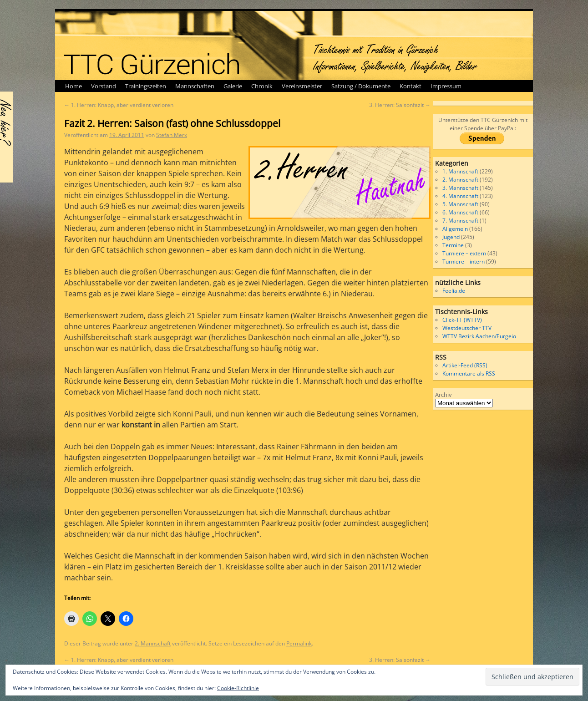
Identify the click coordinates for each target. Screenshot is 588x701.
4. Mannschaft (460, 196)
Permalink (299, 643)
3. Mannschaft (460, 188)
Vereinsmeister (302, 86)
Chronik (262, 86)
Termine (453, 245)
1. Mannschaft (460, 171)
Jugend (451, 237)
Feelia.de (454, 291)
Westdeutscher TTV (467, 328)
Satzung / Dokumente (361, 86)
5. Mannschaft (460, 204)
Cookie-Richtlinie (238, 688)
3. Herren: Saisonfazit (400, 105)
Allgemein (455, 229)
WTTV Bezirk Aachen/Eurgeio (479, 336)
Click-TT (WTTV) (462, 320)
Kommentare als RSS (469, 373)
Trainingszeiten (146, 86)
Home (73, 86)
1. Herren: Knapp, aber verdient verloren (119, 105)
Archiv (444, 395)
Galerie (233, 86)
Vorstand (104, 86)
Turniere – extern (464, 253)
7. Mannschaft (460, 221)
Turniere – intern (464, 262)
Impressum (446, 86)
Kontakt (411, 86)
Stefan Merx (172, 135)
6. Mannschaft (460, 212)
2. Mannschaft (153, 643)
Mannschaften (195, 86)
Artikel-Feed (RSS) (465, 365)
